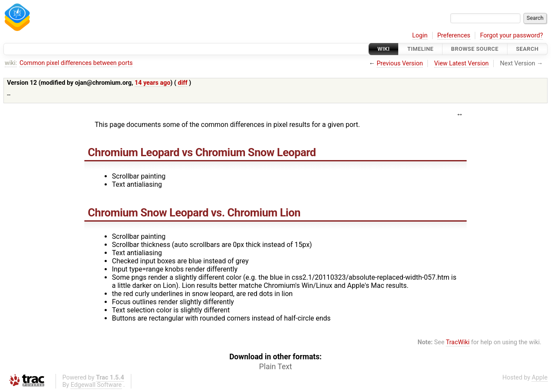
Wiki (384, 49)
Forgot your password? (511, 35)
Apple (540, 378)
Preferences (454, 35)
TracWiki (458, 342)
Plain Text (275, 367)
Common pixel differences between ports (76, 63)
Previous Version (400, 63)
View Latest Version (462, 63)
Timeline (420, 49)
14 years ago (153, 83)
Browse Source (475, 49)
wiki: (11, 63)
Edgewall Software (96, 385)
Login (420, 35)
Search (527, 49)
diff (183, 83)
